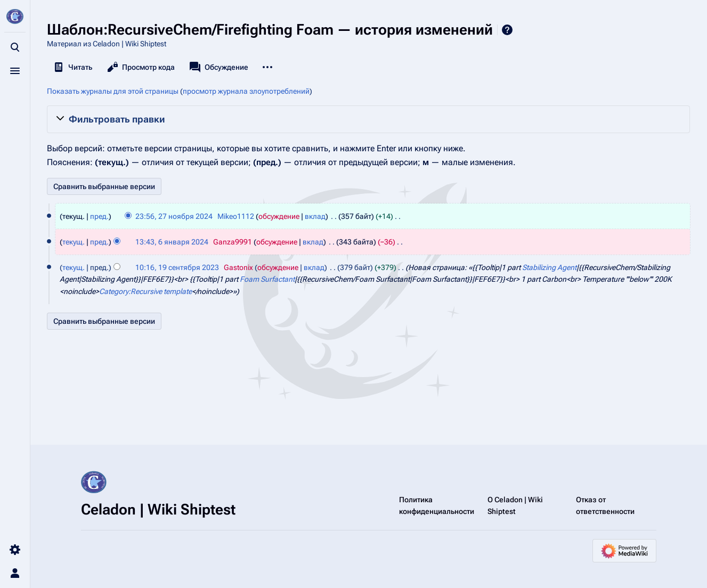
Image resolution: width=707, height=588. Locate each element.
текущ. (74, 242)
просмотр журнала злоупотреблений (246, 91)
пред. (99, 216)
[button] (368, 119)
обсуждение (279, 216)
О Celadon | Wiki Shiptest (515, 505)
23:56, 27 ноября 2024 (174, 216)
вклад (315, 216)
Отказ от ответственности (605, 505)
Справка (507, 30)
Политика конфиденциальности (437, 505)
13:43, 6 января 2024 (172, 242)
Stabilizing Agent (549, 267)
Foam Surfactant (267, 279)
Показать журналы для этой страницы (113, 91)
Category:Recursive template (145, 291)
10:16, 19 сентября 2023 (177, 267)
